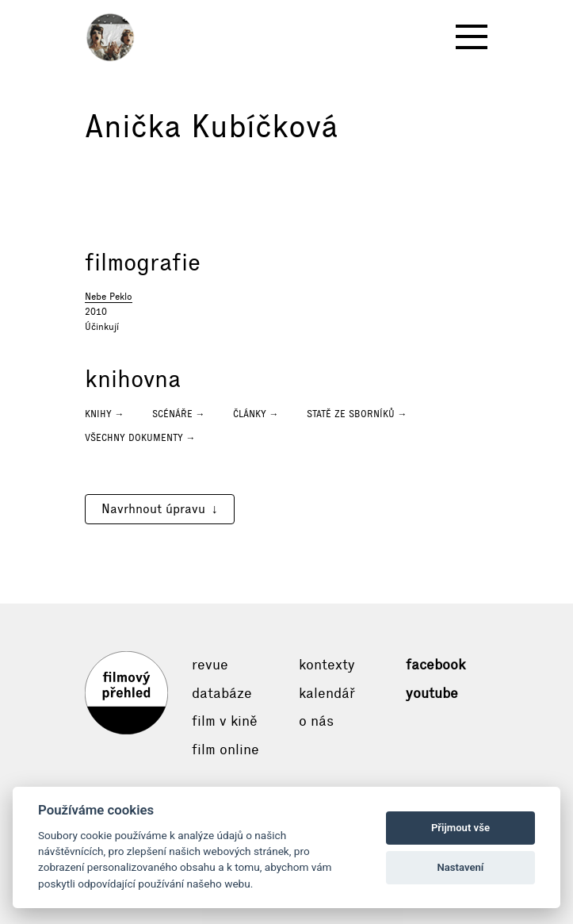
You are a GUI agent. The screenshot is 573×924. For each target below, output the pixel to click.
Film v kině (225, 721)
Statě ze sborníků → (357, 414)
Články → (256, 414)
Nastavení (461, 867)
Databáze (222, 693)
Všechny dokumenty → (140, 438)
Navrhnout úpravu (153, 509)
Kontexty (327, 665)
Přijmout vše (460, 828)
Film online (225, 750)
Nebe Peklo (109, 297)
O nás (316, 721)
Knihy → (105, 414)
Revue (210, 665)
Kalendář (327, 693)
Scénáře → (179, 414)
